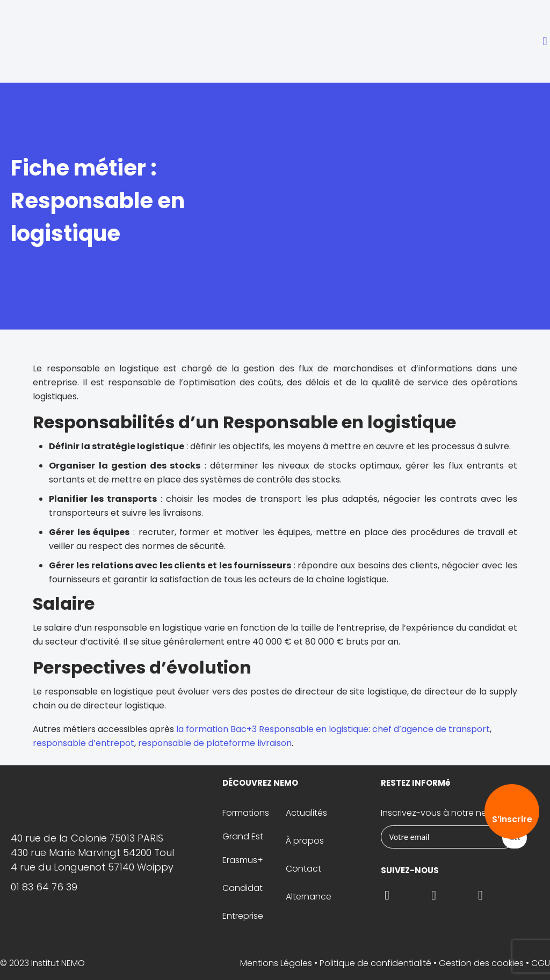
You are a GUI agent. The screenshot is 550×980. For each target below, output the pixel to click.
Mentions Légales (276, 963)
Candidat (243, 888)
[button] (545, 42)
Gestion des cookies (481, 963)
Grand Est (243, 836)
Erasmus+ (243, 860)
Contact (303, 869)
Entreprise (243, 916)
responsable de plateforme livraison (215, 743)
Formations (246, 813)
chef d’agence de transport (431, 729)
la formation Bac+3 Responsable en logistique (272, 729)
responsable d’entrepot (84, 743)
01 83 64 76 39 (44, 887)
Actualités (306, 813)
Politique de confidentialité (375, 963)
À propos (305, 841)
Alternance (309, 897)
